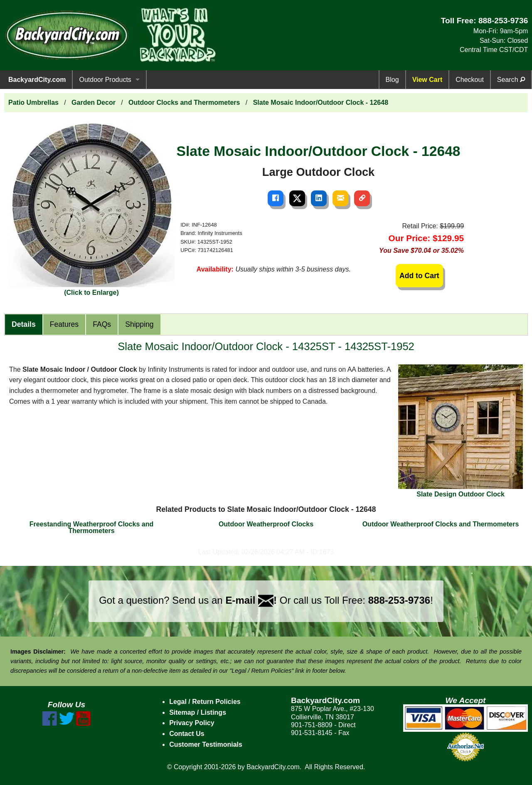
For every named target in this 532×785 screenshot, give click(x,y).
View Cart (427, 80)
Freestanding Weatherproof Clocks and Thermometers (91, 527)
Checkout (470, 80)
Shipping (139, 324)
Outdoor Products (105, 80)
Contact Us (187, 734)
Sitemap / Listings (198, 712)
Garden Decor (94, 102)
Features (64, 324)
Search (511, 80)
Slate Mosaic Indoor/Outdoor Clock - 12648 (321, 102)
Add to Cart (419, 276)
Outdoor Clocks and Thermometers (184, 102)
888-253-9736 (503, 21)
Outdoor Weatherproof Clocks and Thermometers (441, 524)
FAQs (102, 324)
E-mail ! (251, 600)
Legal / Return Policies (205, 702)
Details (24, 324)
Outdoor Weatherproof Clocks (266, 524)
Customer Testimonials (206, 744)
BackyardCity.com (37, 80)
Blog (392, 80)
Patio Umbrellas (33, 102)
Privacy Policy (192, 723)
